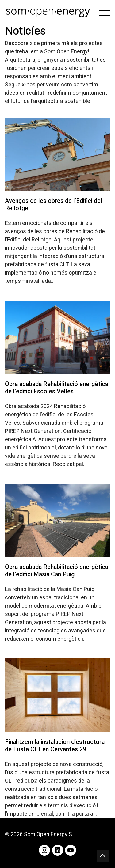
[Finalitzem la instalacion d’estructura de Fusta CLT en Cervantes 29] (57, 695)
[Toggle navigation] (105, 13)
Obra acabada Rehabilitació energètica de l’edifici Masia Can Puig (57, 571)
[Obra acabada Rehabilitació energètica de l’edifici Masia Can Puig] (57, 521)
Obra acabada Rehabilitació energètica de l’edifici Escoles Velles (57, 388)
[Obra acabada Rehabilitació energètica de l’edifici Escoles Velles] (57, 337)
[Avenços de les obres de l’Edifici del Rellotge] (57, 154)
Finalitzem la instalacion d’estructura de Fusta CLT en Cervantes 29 (55, 746)
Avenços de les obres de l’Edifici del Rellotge (54, 205)
